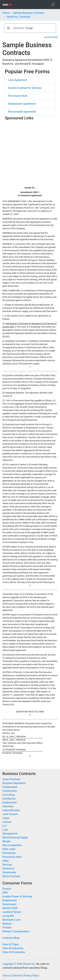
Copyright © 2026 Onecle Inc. (19, 964)
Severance (8, 868)
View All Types (11, 944)
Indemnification (11, 810)
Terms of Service (12, 976)
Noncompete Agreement (22, 112)
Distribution (9, 799)
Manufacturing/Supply (15, 837)
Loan (5, 830)
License (7, 822)
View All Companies (14, 952)
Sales (6, 861)
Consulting (8, 795)
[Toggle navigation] (53, 5)
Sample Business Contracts (29, 13)
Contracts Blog (11, 938)
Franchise (8, 806)
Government (9, 904)
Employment (10, 803)
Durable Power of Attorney (17, 896)
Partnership (9, 853)
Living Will (8, 916)
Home (6, 13)
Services (7, 865)
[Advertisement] (30, 152)
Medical (7, 924)
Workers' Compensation (16, 931)
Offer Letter (9, 849)
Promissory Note (18, 96)
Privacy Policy (31, 976)
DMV (5, 893)
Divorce (7, 889)
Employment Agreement (22, 104)
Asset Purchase (11, 779)
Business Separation (14, 783)
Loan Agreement (18, 80)
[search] (30, 28)
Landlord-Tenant (12, 912)
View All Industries (13, 948)
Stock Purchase (11, 876)
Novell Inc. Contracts (19, 17)
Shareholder (9, 872)
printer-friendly (51, 37)
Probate (7, 928)
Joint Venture (10, 814)
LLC (5, 826)
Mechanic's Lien (12, 920)
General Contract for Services (25, 88)
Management (10, 834)
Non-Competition (12, 845)
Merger (6, 841)
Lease (6, 818)
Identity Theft (10, 908)
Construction (10, 791)
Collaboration (10, 787)
